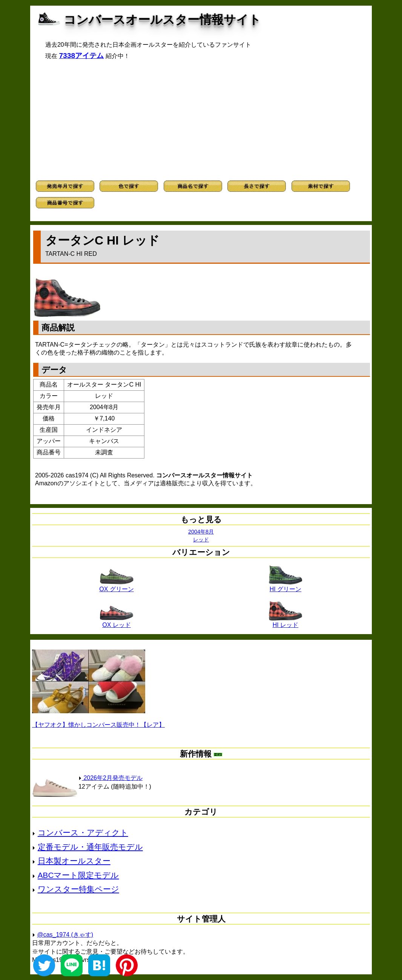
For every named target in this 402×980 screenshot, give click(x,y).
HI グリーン (285, 586)
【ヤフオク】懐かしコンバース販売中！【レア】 (98, 725)
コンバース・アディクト (83, 832)
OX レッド (117, 622)
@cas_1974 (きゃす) (65, 935)
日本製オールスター (74, 861)
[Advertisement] (201, 120)
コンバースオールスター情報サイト (162, 20)
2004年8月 (201, 532)
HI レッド (285, 622)
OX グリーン (117, 586)
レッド (201, 540)
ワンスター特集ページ (78, 889)
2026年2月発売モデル (110, 778)
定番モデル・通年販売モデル (90, 847)
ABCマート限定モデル (78, 875)
